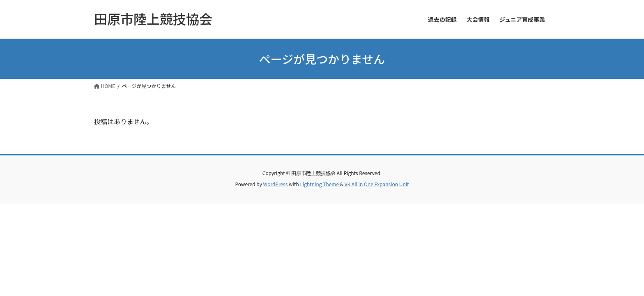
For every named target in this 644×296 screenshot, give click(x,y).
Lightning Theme (319, 184)
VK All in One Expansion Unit (377, 184)
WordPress (276, 184)
